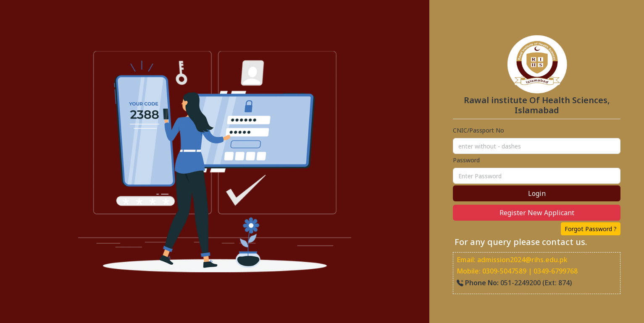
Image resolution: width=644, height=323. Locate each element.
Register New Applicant (537, 213)
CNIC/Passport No (478, 130)
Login (537, 193)
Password (466, 160)
